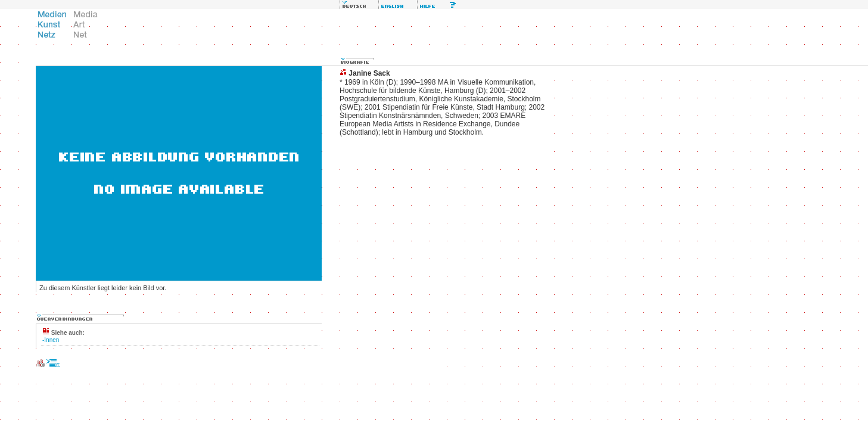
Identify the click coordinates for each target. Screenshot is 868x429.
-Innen (51, 340)
